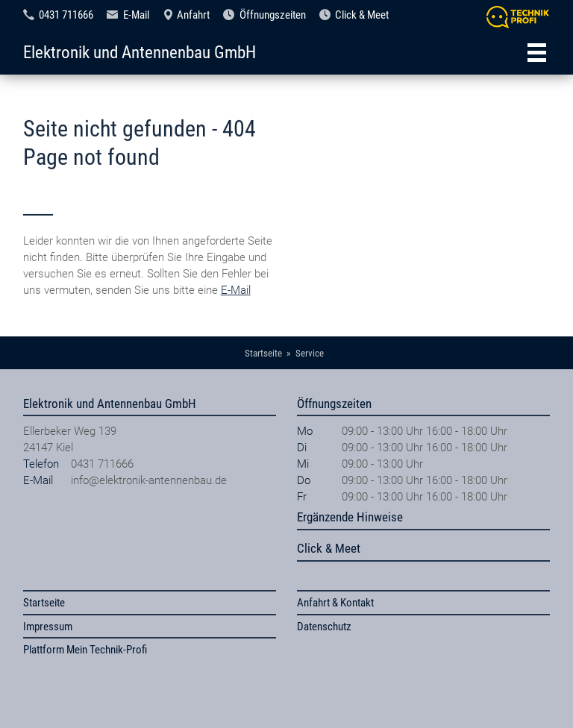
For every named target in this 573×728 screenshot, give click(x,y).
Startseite (44, 603)
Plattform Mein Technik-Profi (85, 650)
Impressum (48, 627)
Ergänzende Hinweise (350, 517)
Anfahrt (193, 15)
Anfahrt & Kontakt (335, 603)
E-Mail (136, 15)
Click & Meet (362, 15)
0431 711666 (66, 15)
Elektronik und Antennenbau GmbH (140, 52)
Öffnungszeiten (273, 15)
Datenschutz (324, 627)
